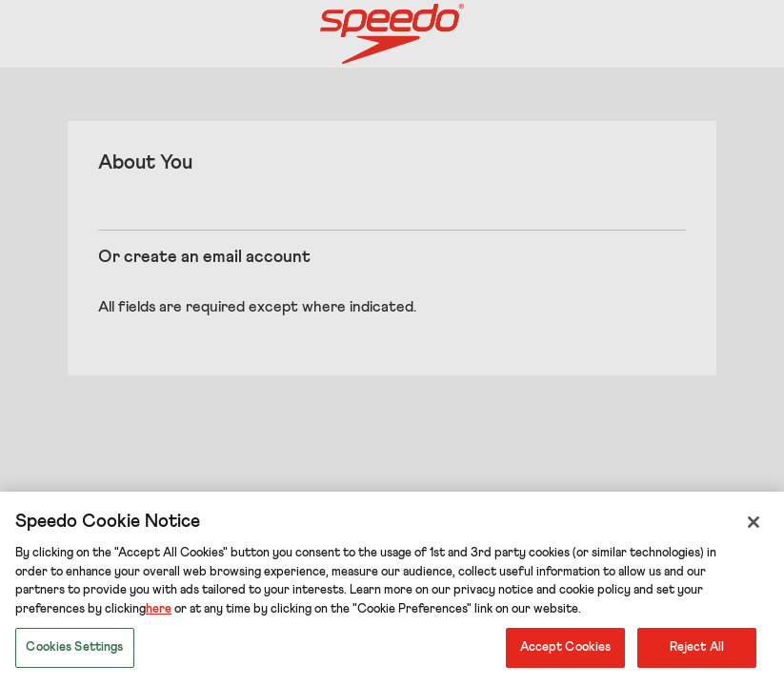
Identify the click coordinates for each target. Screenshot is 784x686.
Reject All (697, 647)
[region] (392, 589)
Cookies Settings (74, 647)
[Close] (754, 522)
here (159, 609)
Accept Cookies (566, 647)
